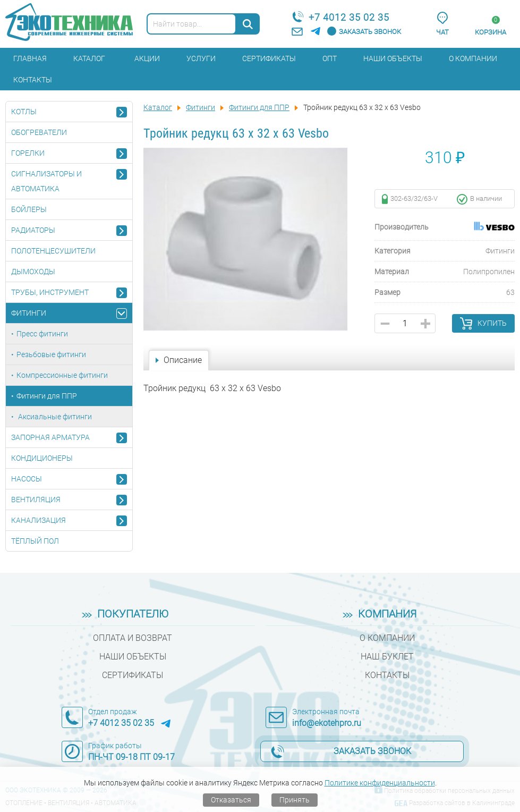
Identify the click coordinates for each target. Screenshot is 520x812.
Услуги (201, 58)
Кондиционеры (42, 458)
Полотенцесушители (53, 251)
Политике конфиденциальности (380, 783)
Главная (30, 58)
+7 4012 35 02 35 (349, 17)
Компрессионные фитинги (62, 375)
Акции (147, 58)
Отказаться (231, 800)
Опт (330, 58)
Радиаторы (33, 230)
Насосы (27, 479)
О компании (473, 58)
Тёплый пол (35, 541)
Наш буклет (387, 657)
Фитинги (29, 313)
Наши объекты (393, 58)
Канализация (39, 520)
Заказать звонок (370, 32)
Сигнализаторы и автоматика (46, 181)
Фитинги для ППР (47, 396)
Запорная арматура (50, 437)
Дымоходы (33, 272)
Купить (492, 323)
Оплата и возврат (133, 638)
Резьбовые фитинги (51, 354)
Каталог (89, 58)
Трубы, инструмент (50, 292)
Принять (295, 800)
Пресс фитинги (42, 334)
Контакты (33, 80)
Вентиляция (36, 500)
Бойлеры (29, 209)
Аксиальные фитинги (54, 417)
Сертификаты (269, 58)
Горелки (28, 153)
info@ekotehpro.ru (327, 723)
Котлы (24, 112)
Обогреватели (39, 132)
